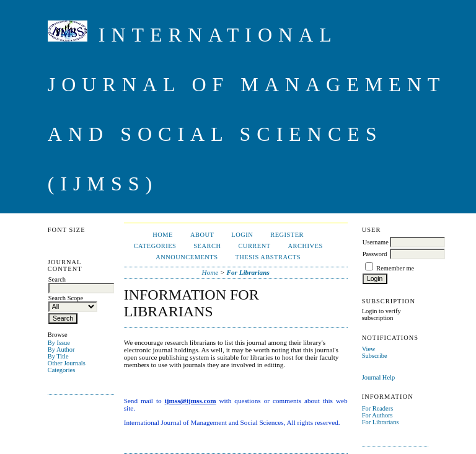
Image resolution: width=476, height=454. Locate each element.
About (202, 235)
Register (287, 235)
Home (163, 235)
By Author (61, 349)
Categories (61, 370)
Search (207, 246)
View (369, 349)
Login (242, 235)
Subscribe (375, 356)
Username (376, 242)
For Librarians (381, 422)
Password (375, 254)
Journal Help (378, 377)
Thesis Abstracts (268, 257)
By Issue (59, 343)
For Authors (377, 415)
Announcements (187, 257)
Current (254, 246)
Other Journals (67, 363)
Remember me (395, 268)
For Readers (378, 408)
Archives (306, 246)
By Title (58, 356)
